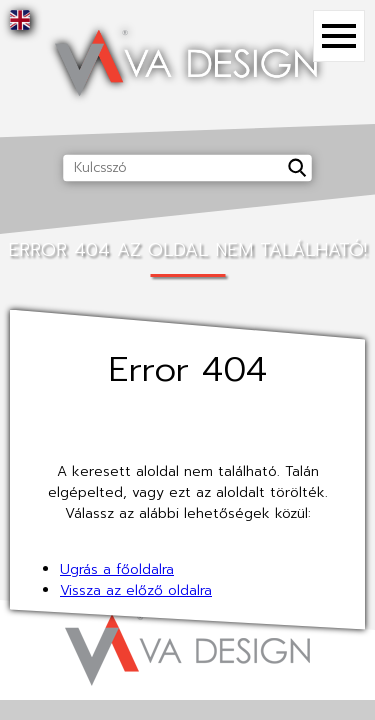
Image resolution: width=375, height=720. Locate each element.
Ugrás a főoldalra (117, 569)
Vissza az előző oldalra (136, 590)
